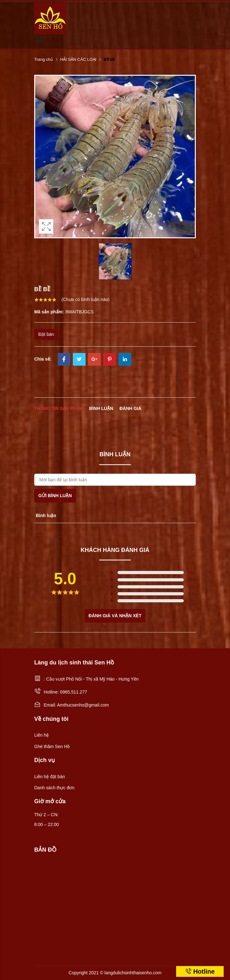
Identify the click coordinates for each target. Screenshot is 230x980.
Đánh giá (130, 408)
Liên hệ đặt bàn (50, 777)
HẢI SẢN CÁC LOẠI (78, 59)
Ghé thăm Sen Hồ (52, 746)
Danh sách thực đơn (54, 788)
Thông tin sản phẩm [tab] (58, 408)
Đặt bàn (46, 334)
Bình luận (101, 408)
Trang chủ (44, 59)
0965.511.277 (73, 692)
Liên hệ (42, 735)
